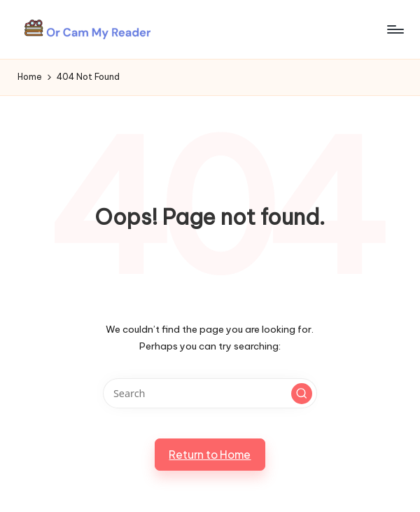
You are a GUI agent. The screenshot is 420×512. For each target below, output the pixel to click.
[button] (302, 394)
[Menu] (394, 29)
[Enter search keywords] (210, 393)
